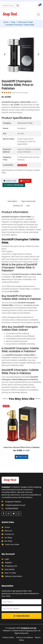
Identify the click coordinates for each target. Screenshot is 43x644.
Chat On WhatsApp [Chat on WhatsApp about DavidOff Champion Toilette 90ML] (14, 185)
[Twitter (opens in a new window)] (14, 514)
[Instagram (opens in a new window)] (8, 514)
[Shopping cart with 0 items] (39, 5)
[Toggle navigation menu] (38, 15)
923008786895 (12, 509)
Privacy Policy (8, 637)
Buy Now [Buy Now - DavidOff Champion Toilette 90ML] (25, 181)
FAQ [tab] (28, 206)
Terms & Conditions (24, 637)
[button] (5, 54)
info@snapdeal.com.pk (15, 505)
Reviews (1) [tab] (18, 206)
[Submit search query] (18, 5)
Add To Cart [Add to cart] (10, 181)
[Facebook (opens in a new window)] (4, 514)
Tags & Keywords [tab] (28, 201)
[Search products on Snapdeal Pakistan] (9, 5)
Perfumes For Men (25, 123)
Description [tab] (12, 201)
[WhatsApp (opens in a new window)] (19, 514)
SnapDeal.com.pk (31, 305)
